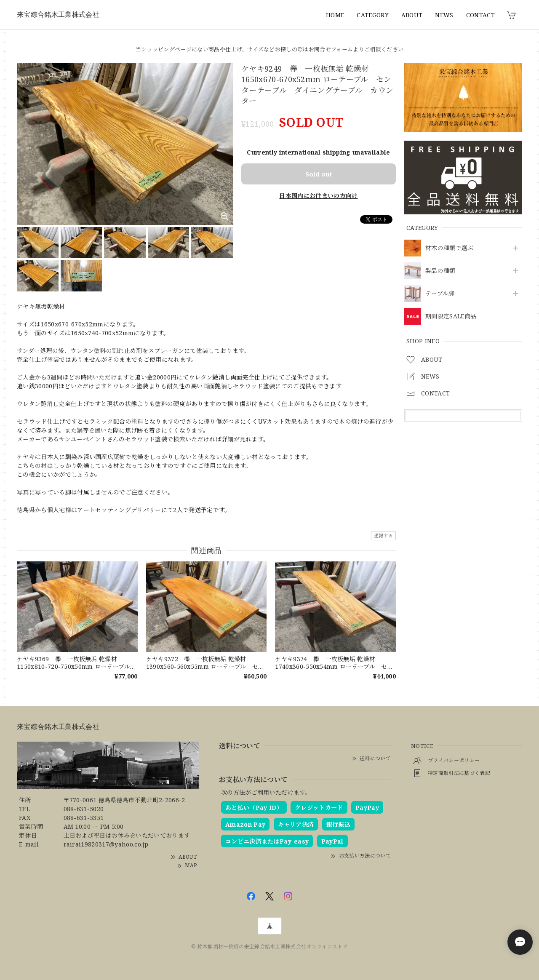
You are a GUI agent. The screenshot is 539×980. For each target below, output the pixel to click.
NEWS (444, 15)
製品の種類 (440, 271)
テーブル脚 (440, 294)
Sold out (319, 174)
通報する (383, 535)
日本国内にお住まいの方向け (318, 196)
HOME (335, 15)
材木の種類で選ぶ (450, 248)
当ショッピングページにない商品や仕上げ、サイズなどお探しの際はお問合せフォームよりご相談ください (269, 49)
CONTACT (480, 15)
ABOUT (412, 15)
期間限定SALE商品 (451, 316)
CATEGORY (373, 15)
